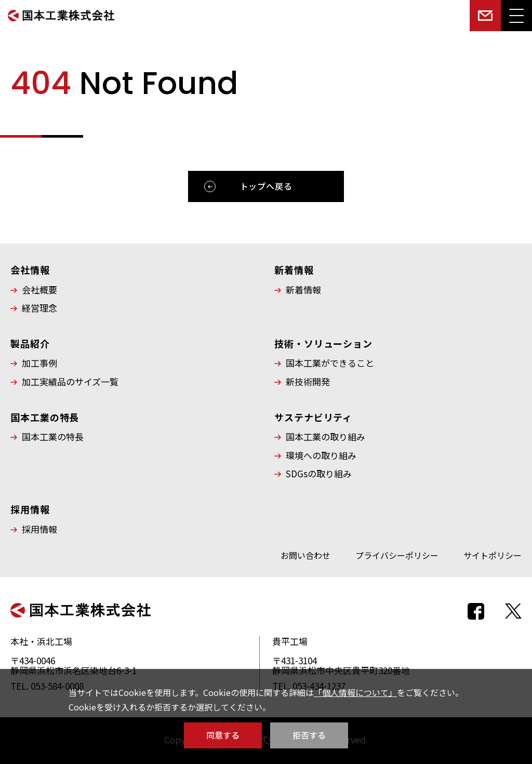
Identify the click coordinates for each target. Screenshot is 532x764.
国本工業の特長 (53, 437)
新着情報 (303, 290)
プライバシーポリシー (397, 555)
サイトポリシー (493, 555)
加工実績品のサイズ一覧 (70, 382)
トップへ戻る (266, 186)
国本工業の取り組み (325, 437)
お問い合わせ (305, 555)
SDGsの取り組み (319, 474)
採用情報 (39, 529)
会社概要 (39, 290)
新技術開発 (308, 382)
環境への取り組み (321, 455)
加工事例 (39, 363)
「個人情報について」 (355, 692)
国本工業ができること (330, 363)
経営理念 (39, 308)
